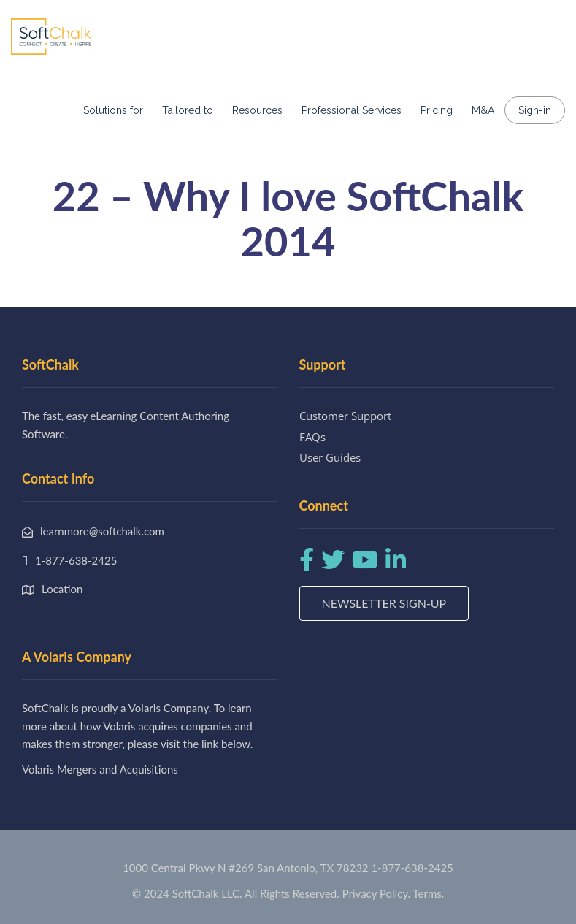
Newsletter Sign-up (384, 603)
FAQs (312, 437)
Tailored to (188, 110)
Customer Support (345, 416)
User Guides (330, 457)
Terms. (429, 893)
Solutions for (113, 110)
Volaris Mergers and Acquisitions (100, 769)
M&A (483, 110)
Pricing (437, 110)
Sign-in (535, 110)
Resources (257, 110)
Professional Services (352, 110)
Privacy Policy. (377, 893)
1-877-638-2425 (412, 868)
